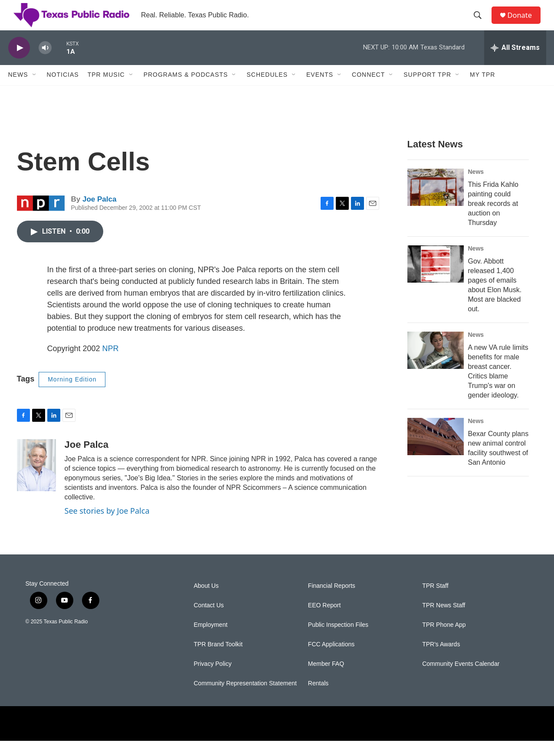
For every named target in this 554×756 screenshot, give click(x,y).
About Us (207, 601)
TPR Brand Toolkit (218, 660)
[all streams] (515, 63)
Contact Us (209, 621)
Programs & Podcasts (186, 90)
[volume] (45, 63)
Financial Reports (332, 601)
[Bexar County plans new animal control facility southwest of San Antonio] (436, 452)
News (18, 90)
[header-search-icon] (481, 23)
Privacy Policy (213, 679)
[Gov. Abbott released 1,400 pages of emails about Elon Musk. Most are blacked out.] (436, 279)
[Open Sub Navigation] (35, 90)
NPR (111, 364)
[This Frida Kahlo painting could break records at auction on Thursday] (436, 202)
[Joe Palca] (36, 480)
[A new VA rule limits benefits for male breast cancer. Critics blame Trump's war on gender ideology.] (436, 365)
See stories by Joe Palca (107, 526)
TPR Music (106, 90)
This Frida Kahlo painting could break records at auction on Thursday (493, 219)
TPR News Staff (444, 621)
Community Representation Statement (245, 699)
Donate (524, 23)
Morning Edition (72, 394)
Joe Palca (99, 214)
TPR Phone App (444, 640)
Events (320, 90)
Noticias (63, 90)
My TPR (482, 90)
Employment (211, 640)
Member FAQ (326, 679)
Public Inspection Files (338, 640)
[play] (19, 63)
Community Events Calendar (461, 679)
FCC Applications (331, 660)
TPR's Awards (441, 660)
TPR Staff (435, 601)
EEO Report (324, 621)
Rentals (318, 699)
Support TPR (427, 90)
